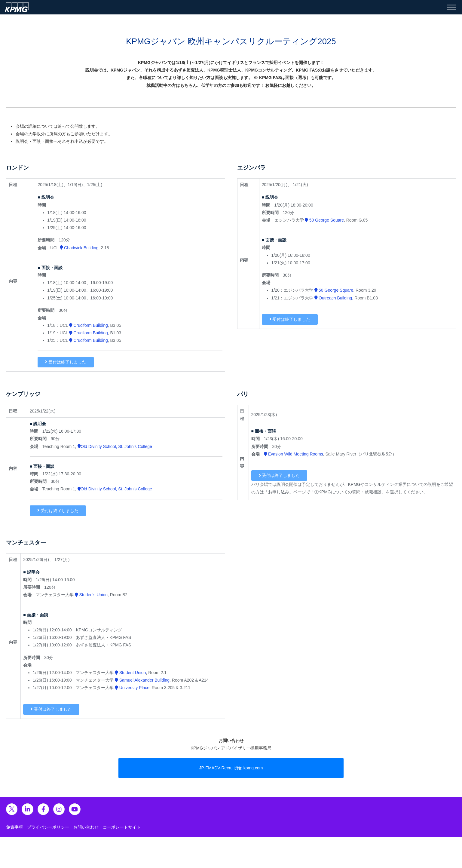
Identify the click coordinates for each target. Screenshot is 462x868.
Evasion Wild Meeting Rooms (294, 454)
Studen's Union (91, 595)
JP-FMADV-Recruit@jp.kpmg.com (231, 768)
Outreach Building (333, 298)
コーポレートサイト (122, 827)
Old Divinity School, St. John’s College (115, 446)
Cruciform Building (89, 325)
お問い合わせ (86, 827)
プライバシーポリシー (48, 827)
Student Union (130, 673)
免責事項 (14, 827)
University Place (132, 688)
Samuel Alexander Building (142, 680)
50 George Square (324, 220)
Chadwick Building (79, 248)
